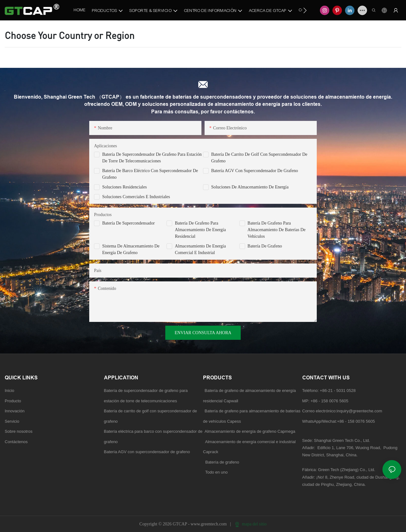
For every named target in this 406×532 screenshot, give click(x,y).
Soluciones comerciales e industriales (136, 197)
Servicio (12, 421)
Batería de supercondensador (128, 223)
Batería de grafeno (265, 246)
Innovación (15, 411)
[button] (305, 10)
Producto (13, 401)
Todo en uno (217, 472)
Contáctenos (16, 442)
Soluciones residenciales (124, 187)
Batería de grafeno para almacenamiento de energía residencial (200, 230)
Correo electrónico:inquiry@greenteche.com (343, 411)
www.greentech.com (209, 524)
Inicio (9, 391)
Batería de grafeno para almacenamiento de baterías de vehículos (277, 230)
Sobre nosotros (19, 431)
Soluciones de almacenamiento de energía (250, 187)
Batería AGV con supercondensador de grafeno (255, 171)
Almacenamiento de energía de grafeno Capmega (250, 431)
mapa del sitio (251, 524)
